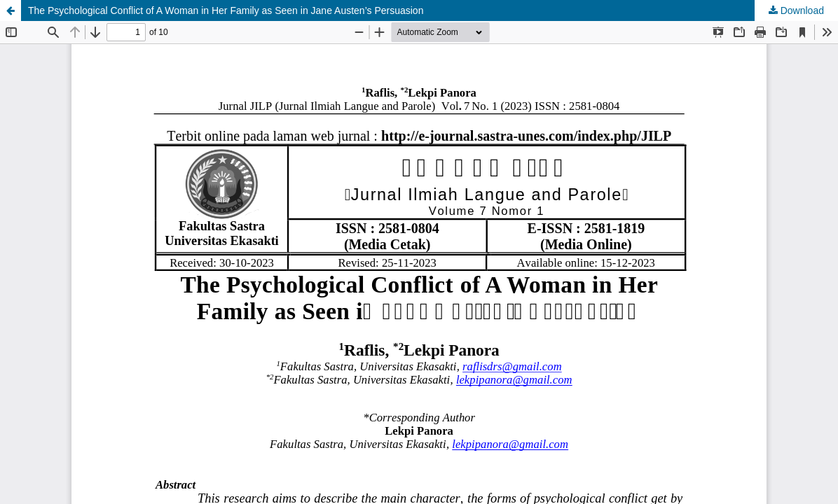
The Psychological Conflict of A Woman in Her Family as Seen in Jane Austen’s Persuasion (226, 10)
